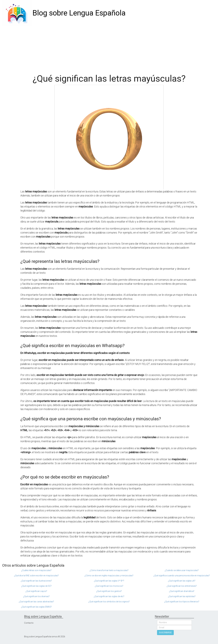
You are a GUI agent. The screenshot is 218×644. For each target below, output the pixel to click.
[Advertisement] (109, 48)
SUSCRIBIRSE (165, 633)
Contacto (29, 623)
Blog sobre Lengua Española (79, 13)
